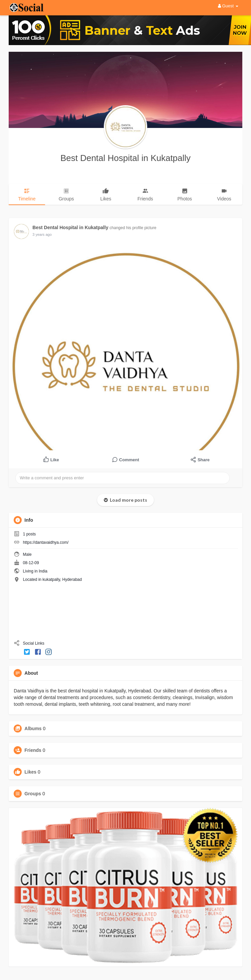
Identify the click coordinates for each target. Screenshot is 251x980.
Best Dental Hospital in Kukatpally (125, 158)
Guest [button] (228, 6)
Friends (33, 750)
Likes (30, 772)
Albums (33, 728)
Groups (33, 794)
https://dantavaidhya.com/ (46, 542)
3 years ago (42, 234)
